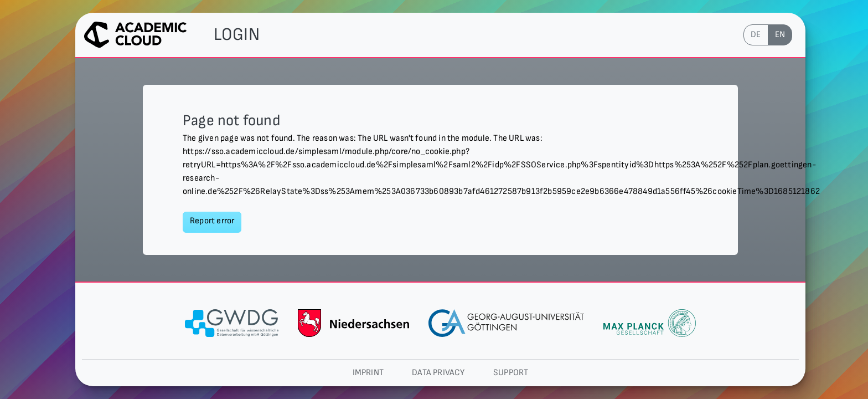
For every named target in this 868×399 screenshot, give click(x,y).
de (756, 35)
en (780, 35)
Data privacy (438, 373)
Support (511, 373)
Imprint (368, 373)
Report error (212, 221)
